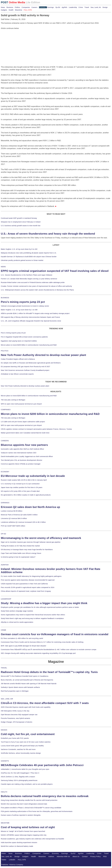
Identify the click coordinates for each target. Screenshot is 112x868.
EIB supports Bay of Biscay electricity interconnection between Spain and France (30, 317)
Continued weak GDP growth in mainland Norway (19, 218)
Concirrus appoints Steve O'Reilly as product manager (21, 464)
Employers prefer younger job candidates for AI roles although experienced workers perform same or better (40, 607)
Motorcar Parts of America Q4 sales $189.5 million (19, 515)
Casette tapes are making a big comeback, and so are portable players (27, 784)
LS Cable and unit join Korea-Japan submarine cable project (23, 422)
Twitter (4, 860)
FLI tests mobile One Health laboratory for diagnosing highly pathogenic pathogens (31, 576)
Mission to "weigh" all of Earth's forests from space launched (23, 831)
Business (10, 7)
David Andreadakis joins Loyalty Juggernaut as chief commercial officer (27, 456)
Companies (26, 7)
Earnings (50, 7)
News (3, 7)
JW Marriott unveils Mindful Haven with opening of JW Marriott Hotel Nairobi (29, 684)
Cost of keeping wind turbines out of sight (28, 827)
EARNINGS (5, 503)
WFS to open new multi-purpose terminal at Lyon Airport (21, 404)
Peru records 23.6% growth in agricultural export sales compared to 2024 (28, 587)
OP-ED (3, 534)
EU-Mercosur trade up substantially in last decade (33, 476)
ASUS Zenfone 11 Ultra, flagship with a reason (18, 777)
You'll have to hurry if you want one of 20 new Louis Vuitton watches (26, 742)
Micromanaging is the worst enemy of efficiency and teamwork (41, 538)
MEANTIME (5, 823)
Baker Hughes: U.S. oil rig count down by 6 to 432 (19, 249)
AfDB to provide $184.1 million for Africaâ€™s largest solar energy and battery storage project (35, 313)
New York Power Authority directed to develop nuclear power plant (43, 355)
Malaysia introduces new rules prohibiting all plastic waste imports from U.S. (29, 253)
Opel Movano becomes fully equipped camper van (19, 715)
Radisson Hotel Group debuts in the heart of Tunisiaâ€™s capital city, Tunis (49, 672)
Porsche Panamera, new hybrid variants (15, 718)
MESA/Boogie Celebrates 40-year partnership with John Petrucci (42, 765)
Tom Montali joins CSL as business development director (22, 460)
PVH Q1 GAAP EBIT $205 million (13, 526)
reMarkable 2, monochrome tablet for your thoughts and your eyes (25, 769)
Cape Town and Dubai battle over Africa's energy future (21, 553)
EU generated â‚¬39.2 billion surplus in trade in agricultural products (26, 495)
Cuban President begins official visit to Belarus (18, 359)
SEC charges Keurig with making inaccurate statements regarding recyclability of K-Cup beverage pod (38, 653)
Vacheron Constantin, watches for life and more (18, 749)
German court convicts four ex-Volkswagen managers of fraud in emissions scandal (55, 634)
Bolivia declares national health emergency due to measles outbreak (45, 796)
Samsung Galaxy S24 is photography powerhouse (19, 780)
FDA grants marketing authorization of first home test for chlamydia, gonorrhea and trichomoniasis (37, 811)
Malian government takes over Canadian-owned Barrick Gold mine (25, 433)
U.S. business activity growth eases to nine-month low (21, 226)
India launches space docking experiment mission (19, 842)
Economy (42, 7)
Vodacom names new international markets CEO (19, 453)
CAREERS (5, 441)
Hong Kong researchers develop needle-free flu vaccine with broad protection (29, 800)
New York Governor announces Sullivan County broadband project (25, 370)
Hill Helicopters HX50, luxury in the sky (15, 711)
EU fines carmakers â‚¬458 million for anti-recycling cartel (22, 638)
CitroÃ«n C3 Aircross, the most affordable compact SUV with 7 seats (45, 703)
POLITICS (5, 351)
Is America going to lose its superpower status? (18, 557)
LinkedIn (12, 860)
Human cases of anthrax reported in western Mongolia (21, 815)
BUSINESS (5, 298)
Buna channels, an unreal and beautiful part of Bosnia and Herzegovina (27, 680)
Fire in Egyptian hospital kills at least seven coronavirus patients (24, 337)
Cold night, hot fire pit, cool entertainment (28, 734)
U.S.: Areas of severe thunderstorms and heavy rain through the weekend (48, 234)
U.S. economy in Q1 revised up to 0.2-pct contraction (20, 484)
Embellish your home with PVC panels (15, 738)
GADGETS (5, 761)
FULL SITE (22, 860)
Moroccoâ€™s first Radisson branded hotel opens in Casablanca (25, 676)
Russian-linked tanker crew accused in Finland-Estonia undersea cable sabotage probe (33, 282)
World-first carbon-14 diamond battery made (17, 846)
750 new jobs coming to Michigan (13, 400)
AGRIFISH (5, 565)
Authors (51, 857)
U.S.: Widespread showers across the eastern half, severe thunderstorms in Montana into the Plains (37, 290)
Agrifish (64, 7)
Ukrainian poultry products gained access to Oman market (22, 260)
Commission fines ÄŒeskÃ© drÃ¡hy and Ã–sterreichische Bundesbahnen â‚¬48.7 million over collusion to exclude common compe (49, 650)
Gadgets (4, 10)
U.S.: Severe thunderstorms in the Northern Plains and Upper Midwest (27, 275)
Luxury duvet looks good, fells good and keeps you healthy (22, 746)
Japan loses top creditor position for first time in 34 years (22, 487)
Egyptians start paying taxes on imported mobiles (19, 341)
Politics (17, 7)
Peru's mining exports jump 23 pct (23, 302)
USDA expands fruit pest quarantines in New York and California (24, 584)
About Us (76, 857)
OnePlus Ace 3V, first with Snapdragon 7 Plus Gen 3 (20, 773)
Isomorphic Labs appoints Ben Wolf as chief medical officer (22, 449)
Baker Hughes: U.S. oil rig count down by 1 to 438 (19, 310)
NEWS (3, 267)
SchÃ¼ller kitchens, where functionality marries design (21, 753)
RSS (105, 857)
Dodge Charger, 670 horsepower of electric (17, 722)
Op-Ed (58, 7)
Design (105, 7)
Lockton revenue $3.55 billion (12, 511)
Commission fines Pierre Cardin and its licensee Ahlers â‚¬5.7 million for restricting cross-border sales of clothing (42, 642)
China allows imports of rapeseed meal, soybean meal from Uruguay (26, 591)
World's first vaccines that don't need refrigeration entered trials (24, 804)
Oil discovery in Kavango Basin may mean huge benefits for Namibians (27, 550)
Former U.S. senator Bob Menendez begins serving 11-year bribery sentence (29, 279)
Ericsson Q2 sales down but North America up (30, 507)
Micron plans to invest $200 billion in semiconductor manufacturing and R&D (29, 345)
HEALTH (4, 792)
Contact (85, 857)
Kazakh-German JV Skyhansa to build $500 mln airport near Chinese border (29, 257)
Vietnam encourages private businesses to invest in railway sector (25, 306)
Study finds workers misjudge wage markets (17, 611)
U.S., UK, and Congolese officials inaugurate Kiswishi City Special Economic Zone (31, 321)
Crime (81, 7)
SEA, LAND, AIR (7, 699)
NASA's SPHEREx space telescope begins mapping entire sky (24, 835)
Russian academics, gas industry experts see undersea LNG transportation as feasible (32, 839)
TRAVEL (4, 668)
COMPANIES (6, 410)
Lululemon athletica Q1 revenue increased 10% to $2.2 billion (23, 522)
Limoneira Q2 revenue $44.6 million (14, 518)
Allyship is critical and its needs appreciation (17, 622)
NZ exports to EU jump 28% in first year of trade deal (20, 491)
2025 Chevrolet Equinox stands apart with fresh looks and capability (26, 707)
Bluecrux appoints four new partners (24, 445)
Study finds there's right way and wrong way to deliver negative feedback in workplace (32, 618)
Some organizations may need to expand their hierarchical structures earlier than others (33, 615)
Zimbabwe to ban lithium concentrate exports (17, 374)
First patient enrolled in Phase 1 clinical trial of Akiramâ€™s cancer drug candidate (31, 808)
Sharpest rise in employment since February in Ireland (21, 222)
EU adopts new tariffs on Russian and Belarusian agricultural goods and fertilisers (31, 363)
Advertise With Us (63, 857)
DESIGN (4, 730)
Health (11, 10)
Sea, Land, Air (96, 7)
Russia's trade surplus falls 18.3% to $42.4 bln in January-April (24, 480)
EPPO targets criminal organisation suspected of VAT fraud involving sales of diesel (55, 271)
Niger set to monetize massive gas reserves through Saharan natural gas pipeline (31, 542)
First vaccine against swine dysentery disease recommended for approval (28, 580)
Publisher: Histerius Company (12, 865)
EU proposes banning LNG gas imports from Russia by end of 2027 (25, 367)
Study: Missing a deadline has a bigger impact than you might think (44, 603)
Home (4, 853)
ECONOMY (5, 472)
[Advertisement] (17, 43)
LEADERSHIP (6, 599)
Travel (87, 7)
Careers (34, 7)
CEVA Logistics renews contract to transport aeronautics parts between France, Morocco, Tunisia (36, 429)
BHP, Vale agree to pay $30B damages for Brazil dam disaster (24, 646)
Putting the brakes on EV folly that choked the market (20, 546)
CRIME (3, 630)
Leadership (73, 7)
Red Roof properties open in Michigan (15, 691)
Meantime (19, 10)
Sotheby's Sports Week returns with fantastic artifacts (20, 687)
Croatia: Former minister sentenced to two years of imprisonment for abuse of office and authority (36, 286)
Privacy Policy (95, 857)
